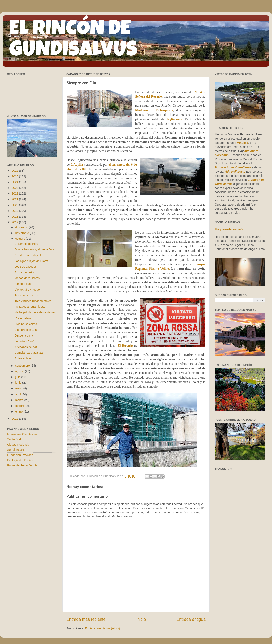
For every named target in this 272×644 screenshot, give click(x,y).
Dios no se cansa (26, 324)
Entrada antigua (191, 619)
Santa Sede (15, 439)
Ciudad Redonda (18, 445)
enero (20, 411)
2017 (15, 222)
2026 (15, 171)
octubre (21, 239)
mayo (19, 388)
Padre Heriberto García (22, 465)
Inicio (141, 619)
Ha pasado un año (230, 229)
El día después (24, 272)
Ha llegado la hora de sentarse (35, 312)
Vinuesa (243, 143)
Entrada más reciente (86, 619)
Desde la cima (24, 335)
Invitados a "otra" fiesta (30, 307)
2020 (15, 205)
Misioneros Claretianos (22, 434)
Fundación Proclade (20, 455)
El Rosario (125, 346)
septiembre (23, 366)
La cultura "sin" (24, 341)
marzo (20, 400)
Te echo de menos (27, 295)
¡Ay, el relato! (23, 318)
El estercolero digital (28, 255)
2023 (15, 188)
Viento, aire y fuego (27, 290)
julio (18, 377)
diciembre (22, 227)
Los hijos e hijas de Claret (31, 261)
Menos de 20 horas (27, 278)
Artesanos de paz (26, 347)
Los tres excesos (26, 267)
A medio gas (23, 284)
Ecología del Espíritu (21, 460)
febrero (20, 406)
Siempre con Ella (26, 330)
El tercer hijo (23, 358)
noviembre (23, 233)
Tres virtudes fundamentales (33, 301)
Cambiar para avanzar (29, 353)
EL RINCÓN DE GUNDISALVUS (73, 41)
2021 (15, 199)
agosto (20, 371)
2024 (15, 182)
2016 (15, 419)
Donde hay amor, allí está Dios (35, 249)
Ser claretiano (16, 450)
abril (18, 394)
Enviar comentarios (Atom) (102, 628)
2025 (15, 176)
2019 (15, 211)
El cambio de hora (26, 244)
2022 (15, 193)
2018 (15, 217)
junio (19, 383)
